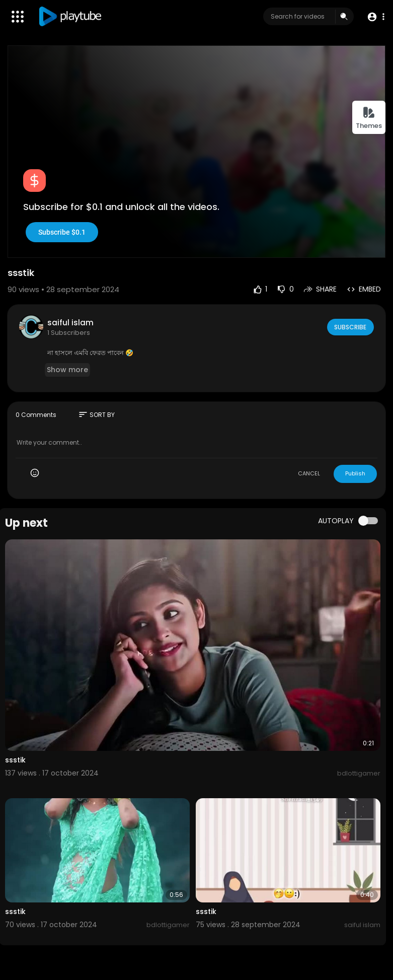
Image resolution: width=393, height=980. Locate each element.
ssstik (15, 760)
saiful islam (70, 323)
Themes (369, 118)
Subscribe (349, 327)
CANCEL (309, 473)
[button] (374, 17)
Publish (355, 473)
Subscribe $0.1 (62, 232)
